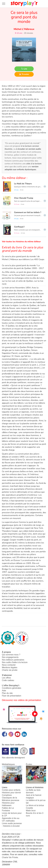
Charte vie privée (10, 670)
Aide (4, 691)
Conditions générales (12, 688)
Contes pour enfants (11, 790)
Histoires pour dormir (11, 793)
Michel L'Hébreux (24, 29)
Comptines (7, 795)
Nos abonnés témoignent (13, 758)
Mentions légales (10, 667)
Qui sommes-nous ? (11, 655)
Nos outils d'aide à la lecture (15, 662)
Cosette (30, 808)
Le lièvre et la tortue (35, 805)
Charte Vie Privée (10, 857)
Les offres (6, 678)
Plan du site (7, 693)
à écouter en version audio (29, 149)
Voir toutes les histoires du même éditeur (21, 242)
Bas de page (5, 0)
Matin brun (31, 811)
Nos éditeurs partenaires (13, 660)
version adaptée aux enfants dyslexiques (22, 168)
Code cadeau (8, 680)
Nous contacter (9, 665)
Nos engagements (10, 657)
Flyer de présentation (12, 696)
